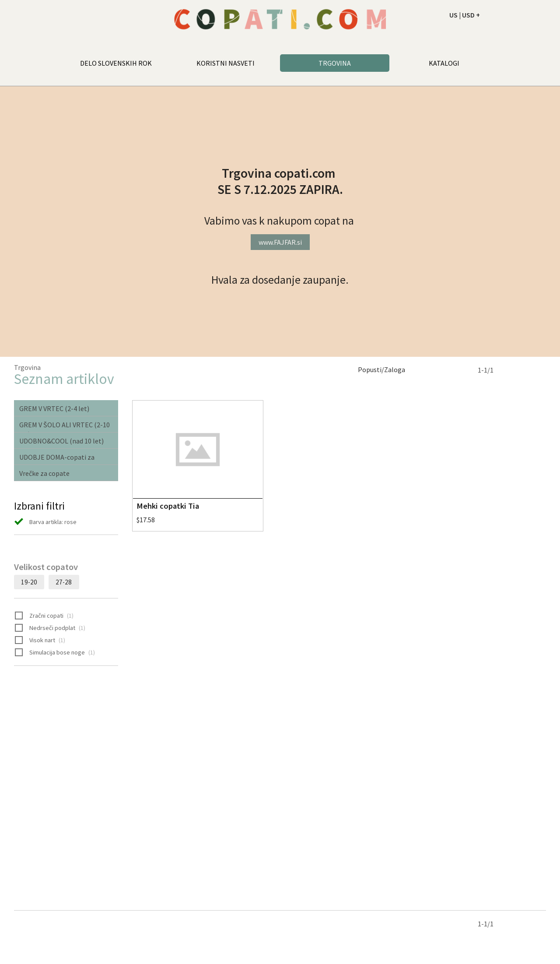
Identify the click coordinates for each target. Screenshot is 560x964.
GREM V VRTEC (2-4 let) (54, 408)
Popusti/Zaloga (381, 369)
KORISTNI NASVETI (226, 63)
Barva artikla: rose (45, 522)
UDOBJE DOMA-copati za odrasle (57, 459)
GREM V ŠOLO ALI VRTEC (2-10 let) (65, 426)
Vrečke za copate (44, 473)
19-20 (29, 582)
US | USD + (465, 15)
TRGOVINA (335, 63)
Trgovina (27, 367)
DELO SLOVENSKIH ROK (116, 63)
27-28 (64, 582)
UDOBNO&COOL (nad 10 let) (61, 441)
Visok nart (40, 640)
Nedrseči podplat (50, 628)
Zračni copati (44, 616)
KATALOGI (444, 63)
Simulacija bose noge (55, 653)
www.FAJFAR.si (280, 242)
